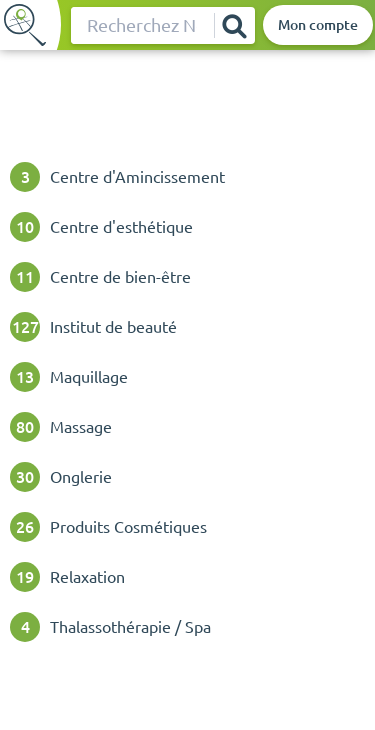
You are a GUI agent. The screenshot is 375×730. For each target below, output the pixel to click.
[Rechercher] (234, 25)
